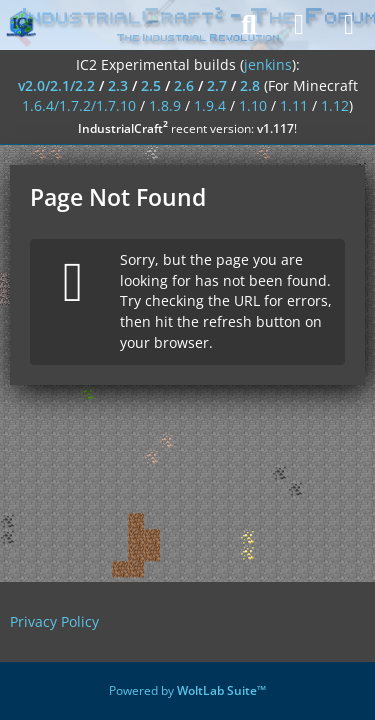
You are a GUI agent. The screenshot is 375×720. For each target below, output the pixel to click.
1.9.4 (210, 105)
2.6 (184, 85)
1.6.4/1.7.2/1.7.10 (79, 105)
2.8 (250, 85)
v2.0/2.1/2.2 (56, 85)
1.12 (335, 105)
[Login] (299, 25)
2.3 (118, 85)
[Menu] (349, 25)
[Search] (249, 25)
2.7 (217, 85)
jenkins (268, 64)
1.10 (253, 105)
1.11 (294, 105)
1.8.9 (165, 105)
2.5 (151, 85)
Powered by (187, 690)
